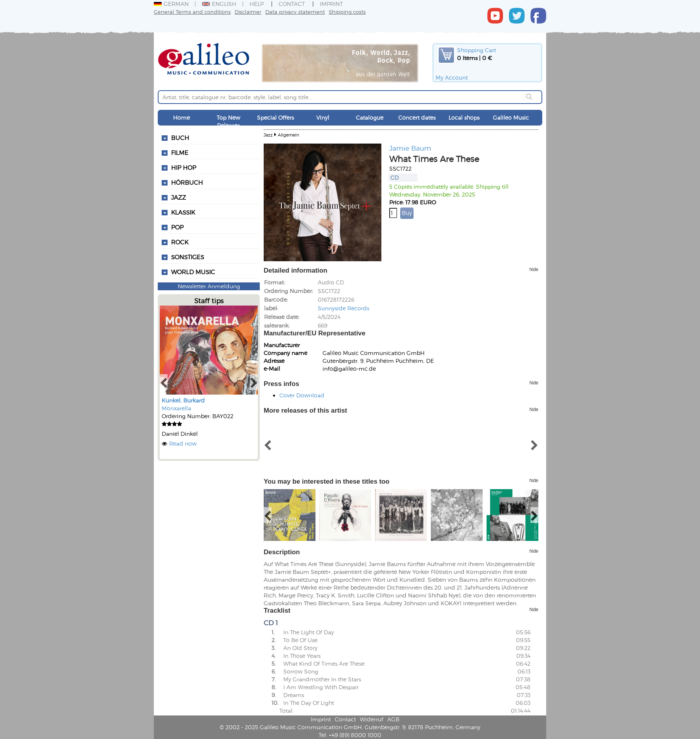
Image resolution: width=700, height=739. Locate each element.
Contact (292, 4)
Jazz (179, 197)
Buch (180, 138)
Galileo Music (511, 117)
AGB (393, 719)
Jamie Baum (410, 148)
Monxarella (176, 408)
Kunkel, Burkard (183, 400)
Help (257, 4)
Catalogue (370, 117)
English (219, 4)
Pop (177, 227)
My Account (452, 77)
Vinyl (323, 117)
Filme (180, 153)
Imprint (331, 4)
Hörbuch (187, 182)
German (171, 4)
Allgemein (288, 135)
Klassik (183, 212)
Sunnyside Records (344, 308)
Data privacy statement (295, 12)
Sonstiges (188, 257)
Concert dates (417, 117)
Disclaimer (248, 12)
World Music (193, 272)
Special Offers (275, 117)
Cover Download (302, 395)
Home (181, 117)
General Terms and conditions (192, 12)
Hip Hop (184, 167)
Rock (180, 242)
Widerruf (372, 719)
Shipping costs (347, 12)
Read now (183, 443)
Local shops (464, 117)
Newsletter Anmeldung (209, 286)
